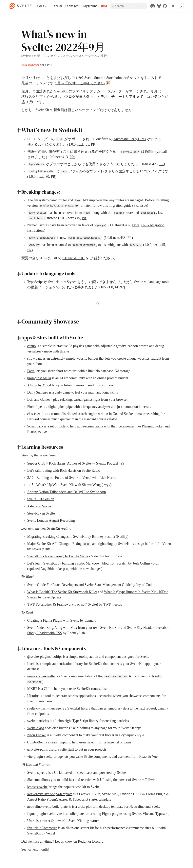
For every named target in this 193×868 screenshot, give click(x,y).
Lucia (31, 664)
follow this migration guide (112, 205)
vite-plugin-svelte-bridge (45, 757)
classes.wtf (35, 414)
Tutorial (57, 6)
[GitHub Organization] (165, 6)
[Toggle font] (173, 6)
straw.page (35, 358)
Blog (104, 6)
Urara (31, 821)
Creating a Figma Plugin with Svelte (53, 620)
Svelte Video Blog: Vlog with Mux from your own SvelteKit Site (74, 628)
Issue (143, 205)
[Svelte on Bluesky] (159, 6)
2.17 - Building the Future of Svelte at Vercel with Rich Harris (72, 478)
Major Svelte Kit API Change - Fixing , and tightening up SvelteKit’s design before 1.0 (93, 544)
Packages (72, 6)
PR (93, 144)
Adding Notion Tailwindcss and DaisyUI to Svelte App (67, 492)
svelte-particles (38, 721)
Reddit (83, 841)
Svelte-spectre (37, 773)
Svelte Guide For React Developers (53, 585)
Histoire (33, 696)
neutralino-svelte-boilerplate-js (49, 807)
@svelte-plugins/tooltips (45, 657)
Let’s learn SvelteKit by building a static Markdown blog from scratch (77, 563)
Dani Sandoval (30, 65)
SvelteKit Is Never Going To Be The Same (58, 556)
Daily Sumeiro (38, 392)
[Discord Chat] (153, 6)
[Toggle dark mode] (180, 6)
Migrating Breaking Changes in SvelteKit (57, 537)
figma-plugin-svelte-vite (45, 814)
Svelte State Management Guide (107, 585)
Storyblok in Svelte (41, 513)
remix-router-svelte (41, 676)
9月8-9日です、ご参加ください (80, 83)
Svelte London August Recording (51, 520)
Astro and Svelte (39, 506)
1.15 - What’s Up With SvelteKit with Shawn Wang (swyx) (69, 485)
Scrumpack (35, 426)
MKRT (32, 689)
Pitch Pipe (35, 407)
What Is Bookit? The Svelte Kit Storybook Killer (62, 592)
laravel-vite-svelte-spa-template (50, 794)
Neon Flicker (37, 735)
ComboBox (36, 742)
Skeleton (34, 780)
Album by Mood (39, 385)
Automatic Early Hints (130, 139)
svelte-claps (36, 728)
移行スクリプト (34, 97)
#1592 (119, 287)
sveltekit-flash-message (44, 708)
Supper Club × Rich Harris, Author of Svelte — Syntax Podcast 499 (76, 463)
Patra (31, 371)
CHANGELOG (74, 258)
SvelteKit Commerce (42, 828)
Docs (43, 6)
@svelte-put (36, 749)
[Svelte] (23, 6)
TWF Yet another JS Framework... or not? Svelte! (63, 604)
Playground (90, 6)
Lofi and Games (39, 399)
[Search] (128, 6)
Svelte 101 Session (41, 499)
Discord (98, 841)
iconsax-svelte (38, 787)
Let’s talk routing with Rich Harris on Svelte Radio (64, 470)
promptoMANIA (39, 378)
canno (32, 346)
